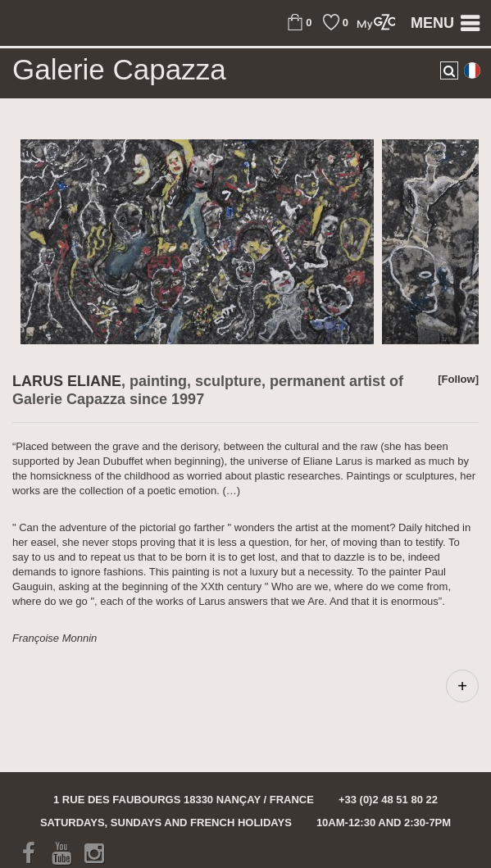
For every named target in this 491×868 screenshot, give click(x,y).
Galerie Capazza (119, 70)
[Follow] (458, 379)
